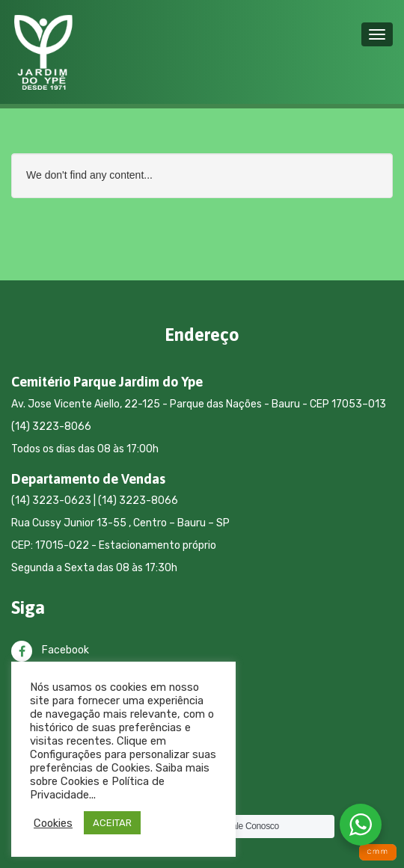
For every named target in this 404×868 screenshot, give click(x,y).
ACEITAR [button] (112, 823)
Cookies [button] (53, 823)
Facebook (50, 650)
